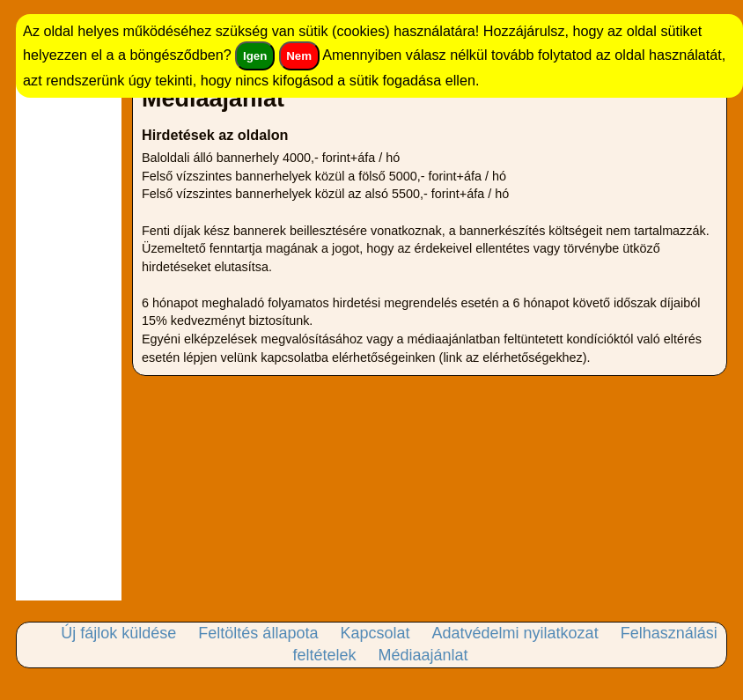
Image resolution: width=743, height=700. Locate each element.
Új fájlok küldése (118, 633)
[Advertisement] (69, 336)
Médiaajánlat (423, 655)
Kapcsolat (375, 633)
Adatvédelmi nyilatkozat (515, 633)
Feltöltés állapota (258, 633)
